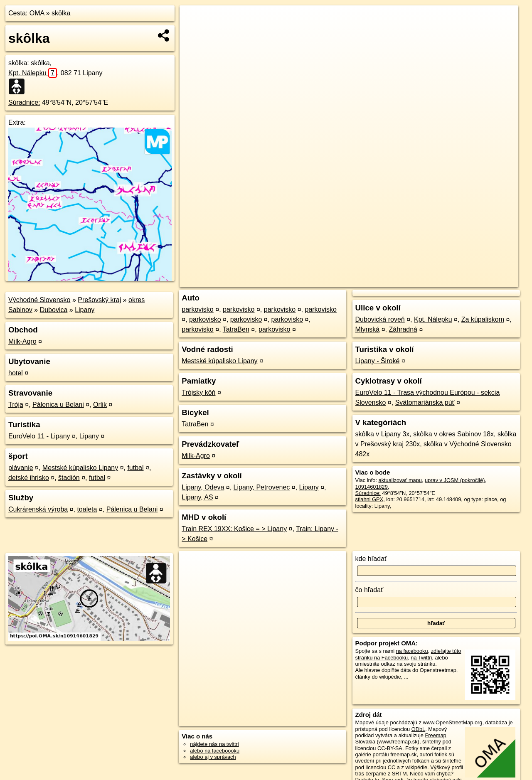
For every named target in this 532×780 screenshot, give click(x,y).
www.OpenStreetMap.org (452, 722)
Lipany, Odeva (203, 487)
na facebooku (412, 651)
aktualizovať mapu (400, 480)
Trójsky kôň (198, 392)
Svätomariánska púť (425, 402)
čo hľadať (369, 590)
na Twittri (421, 658)
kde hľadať (371, 559)
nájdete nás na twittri (214, 744)
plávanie (21, 468)
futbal (135, 468)
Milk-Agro (22, 341)
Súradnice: (24, 102)
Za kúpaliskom (483, 319)
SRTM (399, 774)
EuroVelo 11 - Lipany (39, 436)
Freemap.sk (415, 281)
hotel (16, 373)
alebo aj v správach (213, 757)
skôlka (61, 13)
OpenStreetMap (372, 281)
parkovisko (197, 309)
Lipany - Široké (378, 361)
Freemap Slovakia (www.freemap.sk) (401, 738)
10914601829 (372, 487)
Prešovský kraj (99, 300)
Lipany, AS (197, 497)
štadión (69, 478)
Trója (16, 405)
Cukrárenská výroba (38, 509)
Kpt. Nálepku (33, 73)
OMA (37, 13)
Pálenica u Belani (58, 405)
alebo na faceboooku (215, 751)
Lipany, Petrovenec (262, 487)
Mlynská (368, 329)
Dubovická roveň (380, 319)
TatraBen (236, 329)
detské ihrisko (29, 478)
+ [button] (194, 20)
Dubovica (54, 310)
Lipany (85, 310)
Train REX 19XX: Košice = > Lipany (234, 529)
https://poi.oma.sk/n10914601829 (479, 281)
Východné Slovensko (39, 300)
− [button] (194, 32)
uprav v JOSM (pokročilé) (455, 480)
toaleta (87, 509)
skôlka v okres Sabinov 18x (453, 434)
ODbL (418, 729)
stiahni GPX (369, 499)
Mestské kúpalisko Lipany (80, 468)
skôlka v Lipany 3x (383, 434)
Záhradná (403, 329)
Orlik (100, 405)
